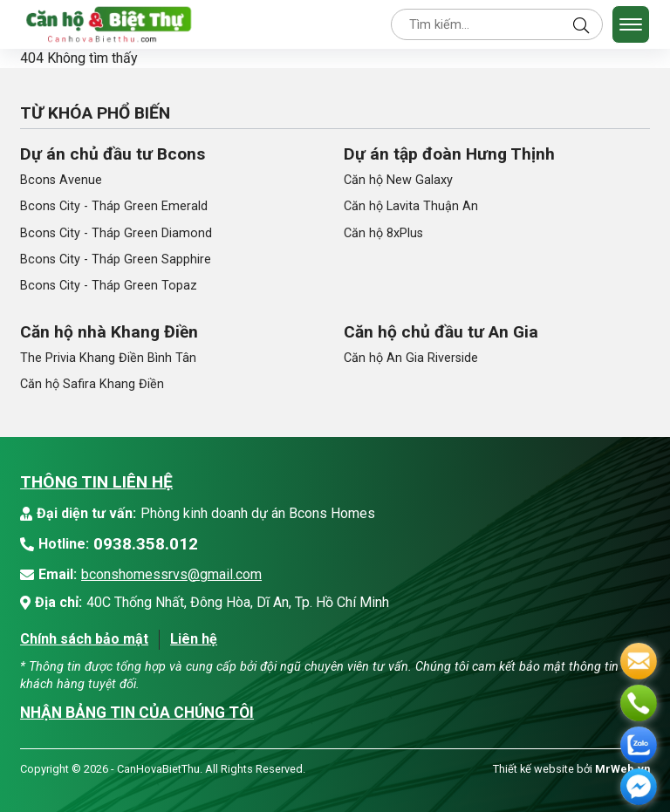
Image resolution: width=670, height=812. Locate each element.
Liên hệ (194, 639)
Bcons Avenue (61, 180)
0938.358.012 (146, 544)
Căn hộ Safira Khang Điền (92, 384)
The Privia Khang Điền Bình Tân (108, 358)
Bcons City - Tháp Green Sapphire (116, 259)
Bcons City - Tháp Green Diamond (116, 233)
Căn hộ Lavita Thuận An (411, 206)
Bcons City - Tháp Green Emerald (114, 206)
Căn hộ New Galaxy (398, 180)
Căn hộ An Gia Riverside (411, 358)
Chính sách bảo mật (84, 639)
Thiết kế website (533, 769)
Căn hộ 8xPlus (383, 233)
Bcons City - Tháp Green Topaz (109, 286)
